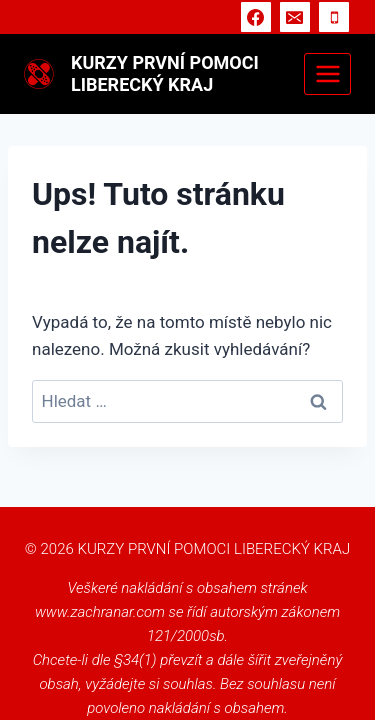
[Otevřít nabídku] (327, 73)
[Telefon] (334, 17)
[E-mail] (295, 17)
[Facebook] (256, 17)
